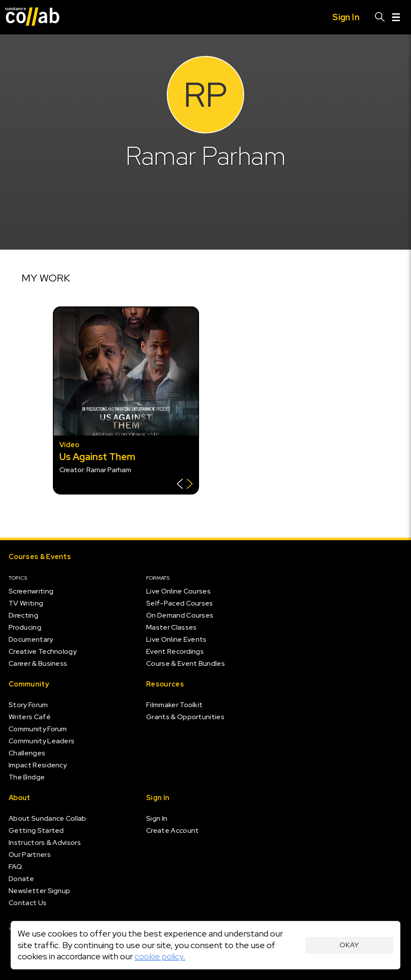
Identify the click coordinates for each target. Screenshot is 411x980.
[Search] (380, 17)
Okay (349, 945)
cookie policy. (160, 956)
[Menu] (396, 17)
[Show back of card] (185, 485)
